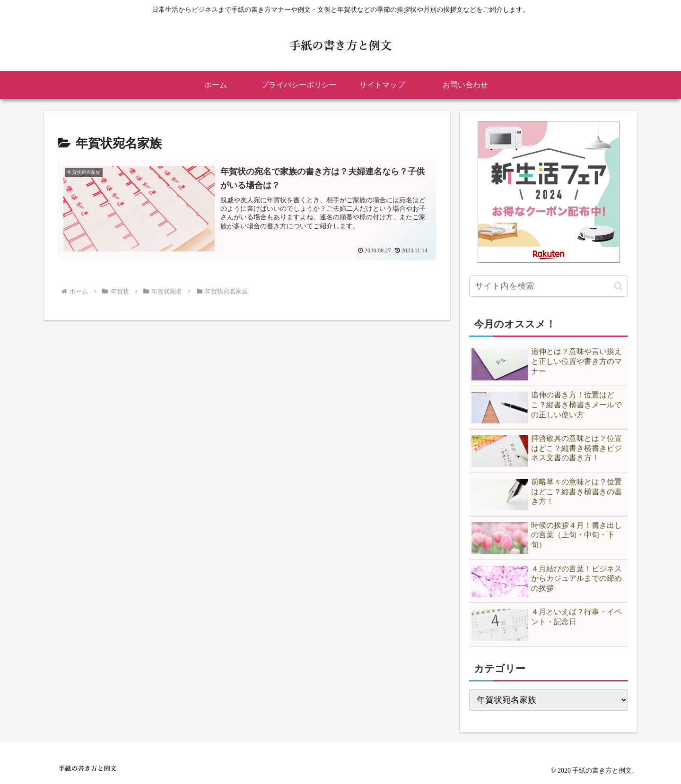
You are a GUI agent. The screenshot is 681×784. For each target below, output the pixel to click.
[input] (549, 286)
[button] (618, 286)
